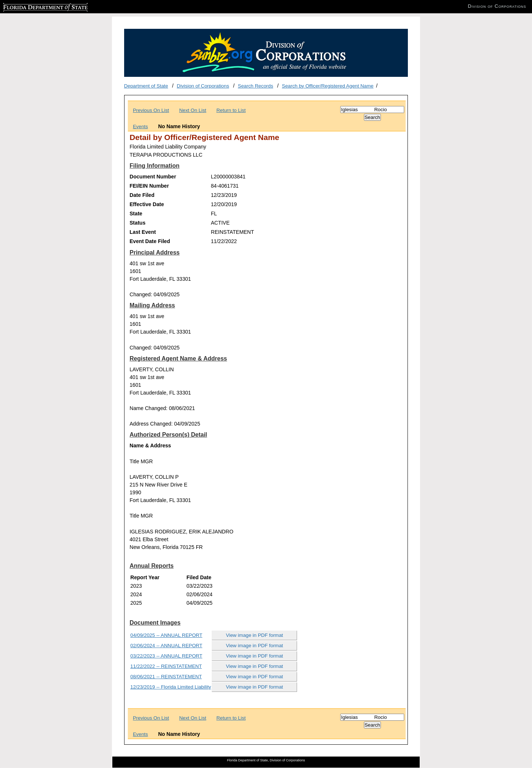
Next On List (193, 110)
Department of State (146, 86)
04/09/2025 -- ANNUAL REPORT (166, 635)
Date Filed (142, 195)
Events (141, 127)
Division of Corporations (203, 86)
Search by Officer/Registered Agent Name (328, 86)
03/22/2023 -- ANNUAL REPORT (166, 656)
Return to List (231, 110)
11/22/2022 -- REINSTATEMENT (166, 666)
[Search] (372, 110)
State (136, 214)
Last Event (143, 232)
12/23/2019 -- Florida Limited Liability (171, 687)
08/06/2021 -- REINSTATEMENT (166, 677)
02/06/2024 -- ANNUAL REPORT (166, 646)
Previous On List (151, 110)
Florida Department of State (33, 6)
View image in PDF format (255, 635)
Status (138, 223)
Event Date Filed (150, 241)
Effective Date (147, 204)
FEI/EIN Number (149, 186)
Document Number (153, 177)
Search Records (256, 86)
